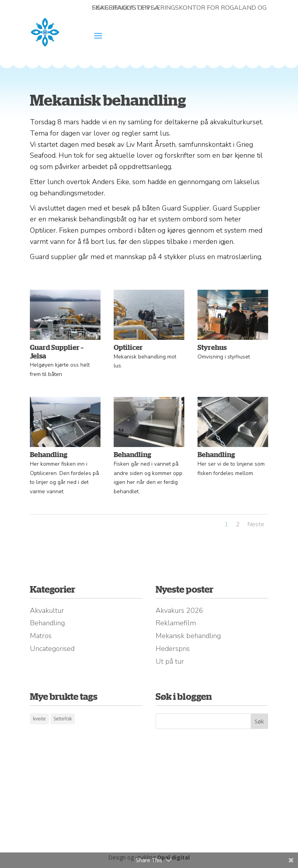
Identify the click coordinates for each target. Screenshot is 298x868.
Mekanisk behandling (188, 636)
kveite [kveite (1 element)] (39, 719)
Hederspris (173, 649)
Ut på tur (170, 661)
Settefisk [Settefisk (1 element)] (63, 719)
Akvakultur (47, 611)
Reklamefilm (176, 623)
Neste (256, 524)
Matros (41, 636)
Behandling (47, 623)
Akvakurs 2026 (179, 611)
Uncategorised (52, 649)
